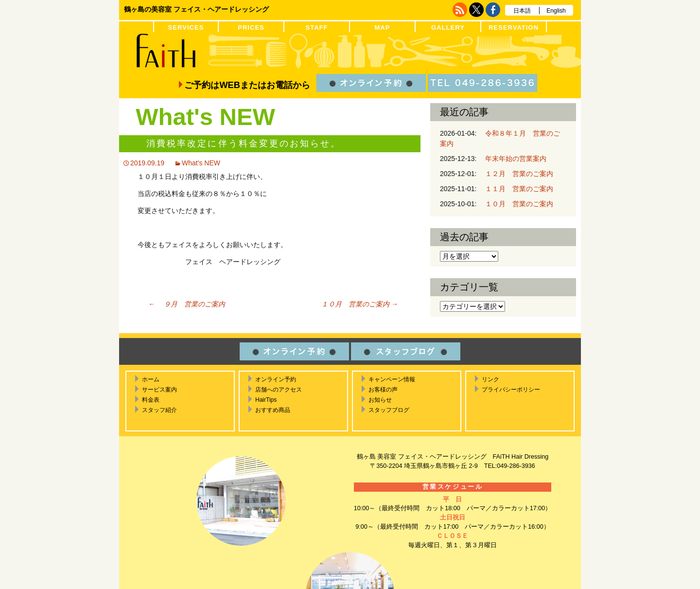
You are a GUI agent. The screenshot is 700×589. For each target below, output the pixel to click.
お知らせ (380, 400)
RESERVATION (514, 27)
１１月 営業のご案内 (516, 189)
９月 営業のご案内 (187, 304)
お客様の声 (383, 390)
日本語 (522, 11)
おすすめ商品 (273, 410)
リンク (490, 379)
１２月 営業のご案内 (516, 174)
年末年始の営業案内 (512, 159)
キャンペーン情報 (392, 379)
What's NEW (201, 163)
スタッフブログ (389, 410)
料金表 (151, 400)
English (556, 11)
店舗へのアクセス (279, 390)
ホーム (151, 379)
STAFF (316, 27)
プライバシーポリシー (511, 390)
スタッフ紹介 (159, 410)
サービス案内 (159, 390)
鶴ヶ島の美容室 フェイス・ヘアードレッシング (196, 9)
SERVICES (186, 27)
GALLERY (448, 27)
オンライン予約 (276, 379)
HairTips (266, 400)
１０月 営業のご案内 (356, 304)
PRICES (251, 27)
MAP (382, 27)
